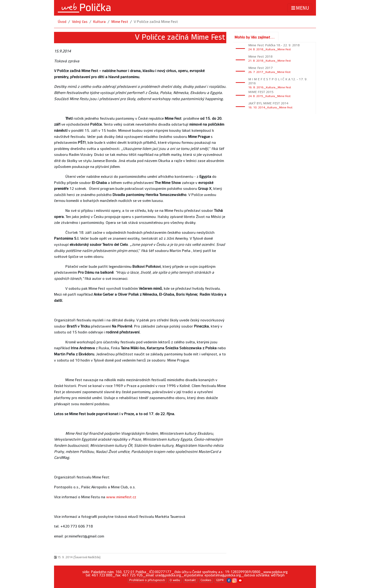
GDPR (220, 580)
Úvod (62, 22)
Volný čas (80, 22)
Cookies (206, 580)
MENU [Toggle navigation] (300, 8)
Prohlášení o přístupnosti (147, 580)
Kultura (99, 22)
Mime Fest (120, 22)
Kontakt (190, 580)
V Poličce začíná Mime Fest (156, 22)
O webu (175, 580)
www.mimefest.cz (121, 497)
